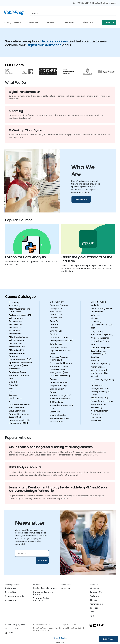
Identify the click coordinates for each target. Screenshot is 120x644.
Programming (97, 331)
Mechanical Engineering (102, 308)
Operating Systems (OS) (102, 325)
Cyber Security (57, 302)
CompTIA (54, 321)
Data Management (59, 347)
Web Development (99, 411)
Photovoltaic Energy (100, 341)
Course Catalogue (20, 297)
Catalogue (11, 588)
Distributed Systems (59, 337)
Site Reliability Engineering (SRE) (102, 381)
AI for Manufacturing (18, 337)
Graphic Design (57, 389)
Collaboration (56, 315)
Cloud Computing (17, 411)
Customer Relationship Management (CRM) (19, 422)
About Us (87, 22)
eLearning (34, 22)
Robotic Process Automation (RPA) (99, 352)
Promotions (11, 592)
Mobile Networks (98, 302)
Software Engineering (100, 364)
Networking (96, 322)
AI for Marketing (16, 340)
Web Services (97, 414)
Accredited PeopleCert (20, 375)
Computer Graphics (59, 305)
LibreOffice (55, 412)
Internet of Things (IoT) (61, 395)
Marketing (95, 305)
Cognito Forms (57, 318)
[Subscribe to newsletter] (32, 553)
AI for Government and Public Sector (20, 310)
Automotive (14, 369)
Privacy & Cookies (60, 638)
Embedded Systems (59, 366)
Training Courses (12, 22)
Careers (94, 608)
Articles (66, 588)
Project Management (100, 338)
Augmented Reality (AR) (20, 359)
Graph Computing (58, 386)
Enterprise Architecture (61, 363)
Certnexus (55, 324)
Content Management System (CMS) (19, 416)
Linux (52, 409)
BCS (11, 402)
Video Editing (96, 408)
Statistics (95, 360)
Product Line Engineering (102, 335)
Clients (93, 600)
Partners (94, 596)
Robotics (95, 357)
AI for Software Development (16, 320)
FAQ (92, 612)
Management (97, 312)
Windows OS (96, 421)
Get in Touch (108, 639)
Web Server (96, 417)
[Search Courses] (73, 13)
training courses (55, 41)
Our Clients (14, 65)
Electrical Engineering (60, 376)
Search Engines (98, 367)
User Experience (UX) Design (100, 393)
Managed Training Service (43, 593)
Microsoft (95, 318)
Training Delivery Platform (43, 599)
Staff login (60, 643)
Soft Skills (95, 376)
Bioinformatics (16, 398)
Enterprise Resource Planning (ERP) (59, 358)
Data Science (56, 344)
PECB (93, 344)
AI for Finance (15, 334)
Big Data (13, 382)
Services (51, 22)
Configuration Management (56, 310)
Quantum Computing (100, 348)
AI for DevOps (15, 324)
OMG (93, 328)
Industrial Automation (60, 399)
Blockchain (14, 385)
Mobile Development (59, 418)
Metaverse (96, 315)
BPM (11, 388)
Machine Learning (58, 415)
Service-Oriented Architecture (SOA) (100, 372)
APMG (12, 379)
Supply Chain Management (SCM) (100, 387)
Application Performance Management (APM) (21, 364)
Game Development (59, 382)
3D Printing (14, 302)
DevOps (53, 334)
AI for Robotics (16, 344)
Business (13, 395)
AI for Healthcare (17, 347)
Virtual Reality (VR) (99, 398)
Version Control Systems (102, 401)
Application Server (17, 372)
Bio (10, 392)
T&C (92, 616)
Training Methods (15, 596)
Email (52, 354)
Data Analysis (56, 331)
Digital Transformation (60, 351)
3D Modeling (15, 306)
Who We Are (81, 199)
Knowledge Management (61, 405)
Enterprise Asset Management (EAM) (59, 371)
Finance (53, 379)
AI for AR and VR (16, 350)
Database (54, 328)
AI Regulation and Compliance (17, 355)
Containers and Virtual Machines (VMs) (19, 406)
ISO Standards (56, 402)
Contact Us (109, 22)
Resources (70, 22)
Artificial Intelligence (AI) (20, 315)
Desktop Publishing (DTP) (62, 341)
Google (53, 392)
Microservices (56, 422)
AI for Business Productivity (15, 329)
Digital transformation (45, 45)
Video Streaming (98, 404)
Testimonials (96, 604)
